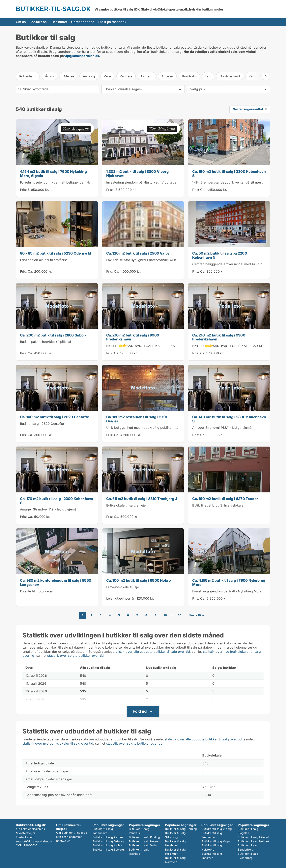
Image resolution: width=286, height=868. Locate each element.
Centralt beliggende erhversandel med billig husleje (232, 264)
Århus (49, 76)
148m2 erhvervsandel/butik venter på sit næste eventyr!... (237, 182)
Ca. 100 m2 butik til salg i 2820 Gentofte (55, 417)
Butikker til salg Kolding (144, 837)
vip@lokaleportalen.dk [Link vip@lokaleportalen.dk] (82, 56)
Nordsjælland (230, 76)
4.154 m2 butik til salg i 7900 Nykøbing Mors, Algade (53, 174)
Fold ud (140, 711)
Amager (167, 76)
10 (165, 615)
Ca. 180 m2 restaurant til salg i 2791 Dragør (137, 419)
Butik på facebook (112, 22)
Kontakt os (38, 22)
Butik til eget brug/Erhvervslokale (218, 505)
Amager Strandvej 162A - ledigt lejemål (222, 428)
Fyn (208, 76)
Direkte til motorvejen (37, 591)
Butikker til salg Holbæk (254, 841)
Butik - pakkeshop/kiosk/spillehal (46, 342)
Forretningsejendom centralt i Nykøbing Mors (227, 591)
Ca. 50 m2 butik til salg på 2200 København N (220, 255)
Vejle (107, 76)
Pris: (24, 190)
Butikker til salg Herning (181, 829)
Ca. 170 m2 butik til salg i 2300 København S (57, 501)
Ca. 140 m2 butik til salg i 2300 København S (229, 419)
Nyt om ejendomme (69, 837)
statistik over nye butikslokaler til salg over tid (58, 743)
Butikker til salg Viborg (217, 829)
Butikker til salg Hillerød (253, 837)
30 (180, 615)
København (28, 76)
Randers (126, 76)
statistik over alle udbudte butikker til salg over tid (151, 652)
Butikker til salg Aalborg (109, 845)
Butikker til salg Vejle (143, 845)
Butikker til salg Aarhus (108, 837)
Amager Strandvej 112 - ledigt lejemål (49, 509)
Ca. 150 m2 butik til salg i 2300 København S (229, 174)
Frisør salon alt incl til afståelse (44, 260)
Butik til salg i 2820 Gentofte (42, 424)
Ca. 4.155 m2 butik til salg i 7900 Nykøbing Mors (229, 583)
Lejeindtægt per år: (121, 598)
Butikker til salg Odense (108, 841)
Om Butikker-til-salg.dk (72, 833)
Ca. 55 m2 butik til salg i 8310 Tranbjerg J (142, 499)
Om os (21, 22)
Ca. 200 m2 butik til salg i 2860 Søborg (54, 335)
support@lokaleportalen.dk (34, 841)
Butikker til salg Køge (215, 841)
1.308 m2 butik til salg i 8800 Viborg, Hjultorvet (138, 174)
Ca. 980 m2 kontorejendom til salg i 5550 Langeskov (56, 583)
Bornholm (189, 76)
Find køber (59, 22)
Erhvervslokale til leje (123, 587)
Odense (68, 76)
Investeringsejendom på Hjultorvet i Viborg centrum (146, 182)
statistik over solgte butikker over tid (75, 656)
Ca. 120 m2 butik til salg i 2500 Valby (138, 253)
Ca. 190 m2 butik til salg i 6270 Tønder (225, 499)
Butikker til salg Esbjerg (108, 849)
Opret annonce (83, 22)
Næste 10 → (196, 615)
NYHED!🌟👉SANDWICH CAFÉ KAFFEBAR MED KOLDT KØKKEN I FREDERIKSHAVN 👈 (173, 346)
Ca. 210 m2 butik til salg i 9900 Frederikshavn (133, 337)
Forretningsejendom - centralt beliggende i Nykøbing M (63, 182)
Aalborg (89, 76)
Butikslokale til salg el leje (126, 505)
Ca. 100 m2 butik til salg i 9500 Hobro (139, 580)
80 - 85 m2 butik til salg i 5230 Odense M (56, 253)
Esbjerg (147, 76)
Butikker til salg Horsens (145, 841)
